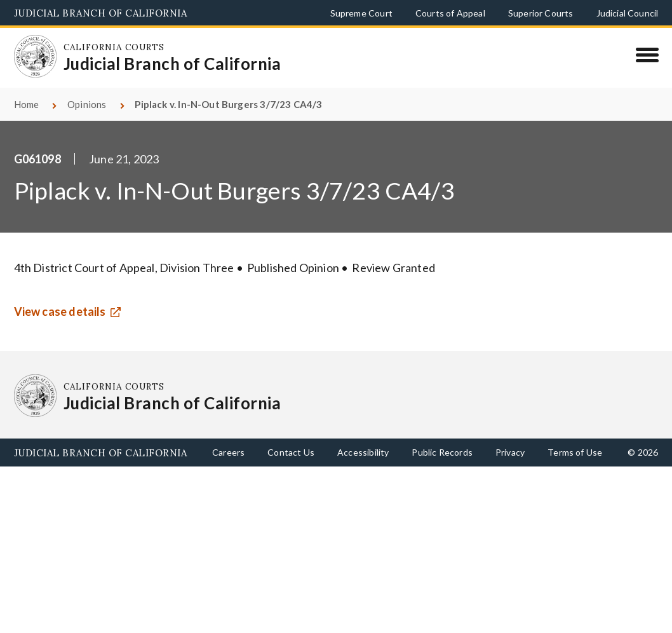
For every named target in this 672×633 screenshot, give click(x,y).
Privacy (510, 452)
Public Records (442, 452)
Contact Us (291, 452)
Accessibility (363, 452)
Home (27, 104)
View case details (60, 312)
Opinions (87, 104)
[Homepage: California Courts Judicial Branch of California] (36, 57)
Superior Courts (541, 13)
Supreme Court (361, 13)
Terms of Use (575, 452)
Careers (228, 452)
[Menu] (647, 55)
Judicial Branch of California (101, 13)
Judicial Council (628, 13)
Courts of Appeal (450, 13)
